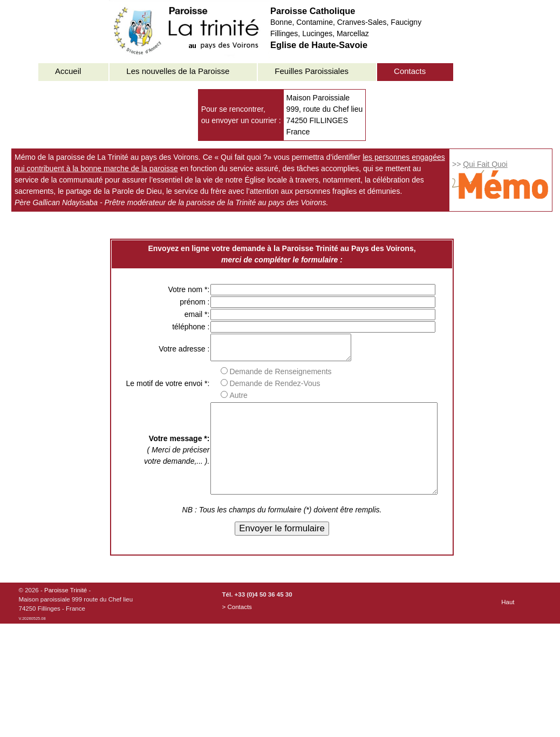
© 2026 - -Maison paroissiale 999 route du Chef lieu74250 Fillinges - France (76, 627)
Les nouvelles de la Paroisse (178, 71)
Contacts (410, 71)
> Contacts (237, 630)
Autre (220, 400)
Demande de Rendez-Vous (257, 388)
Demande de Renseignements (262, 376)
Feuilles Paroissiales (312, 71)
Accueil (68, 71)
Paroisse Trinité (66, 613)
